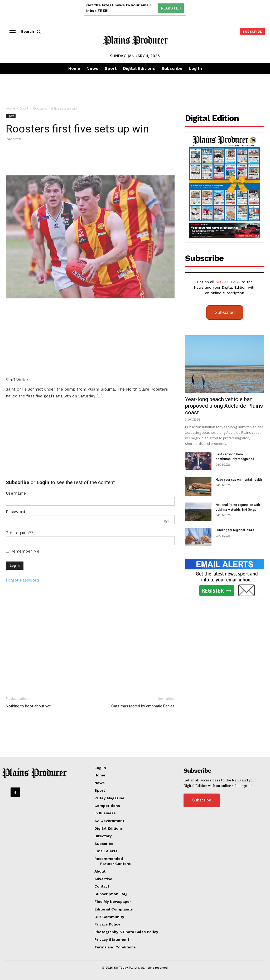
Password (15, 512)
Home (10, 108)
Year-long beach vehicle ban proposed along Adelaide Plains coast (224, 406)
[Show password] (166, 521)
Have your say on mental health (239, 480)
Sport (24, 108)
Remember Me (23, 551)
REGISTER (171, 8)
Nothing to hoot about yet (28, 706)
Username (16, 493)
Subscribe (225, 312)
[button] (32, 31)
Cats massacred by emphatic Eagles (143, 706)
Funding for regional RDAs (235, 530)
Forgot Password (22, 580)
